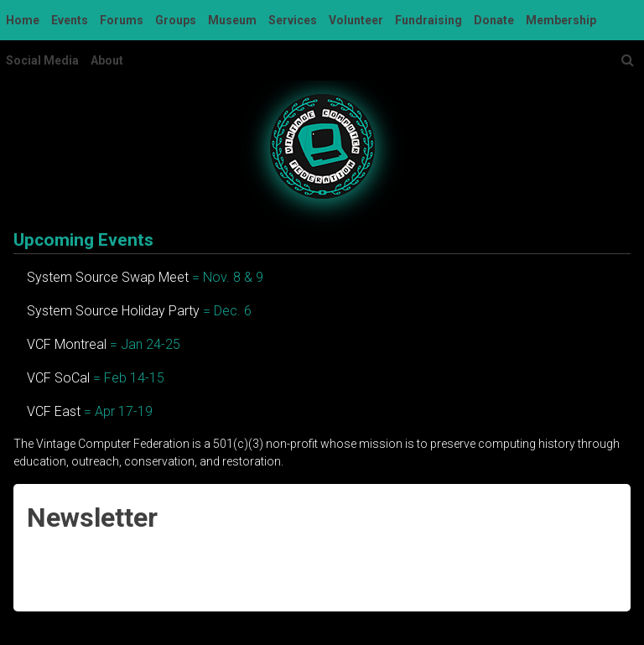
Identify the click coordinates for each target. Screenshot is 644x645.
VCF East (54, 411)
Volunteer (356, 20)
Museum (232, 20)
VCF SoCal (58, 378)
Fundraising (428, 20)
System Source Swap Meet (108, 277)
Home (23, 20)
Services (293, 20)
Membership (561, 20)
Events (70, 20)
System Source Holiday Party (113, 311)
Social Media (42, 60)
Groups (176, 20)
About (107, 60)
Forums (122, 20)
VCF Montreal (67, 344)
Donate (494, 20)
